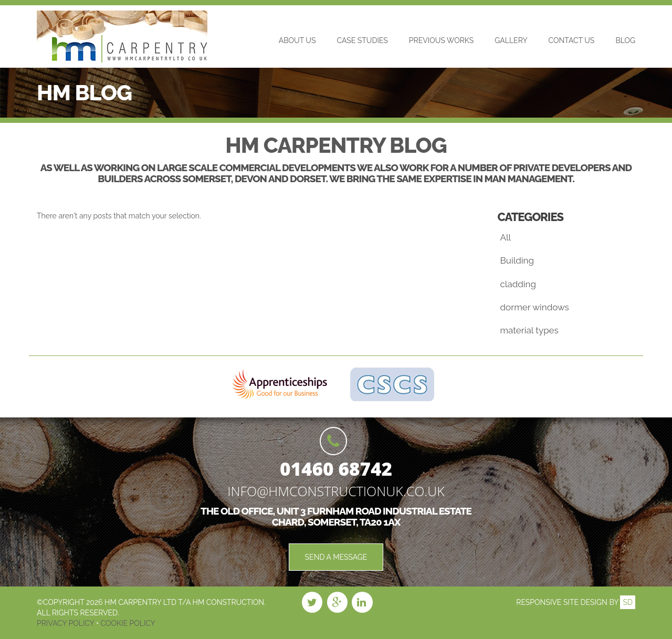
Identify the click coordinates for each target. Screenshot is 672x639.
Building (517, 260)
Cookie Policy (127, 623)
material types (529, 330)
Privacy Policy (66, 623)
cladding (518, 284)
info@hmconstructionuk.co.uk (336, 491)
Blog (625, 40)
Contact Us (572, 40)
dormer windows (535, 307)
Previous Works (441, 40)
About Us (297, 40)
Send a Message (336, 557)
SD (628, 602)
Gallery (511, 40)
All (506, 237)
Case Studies (362, 40)
